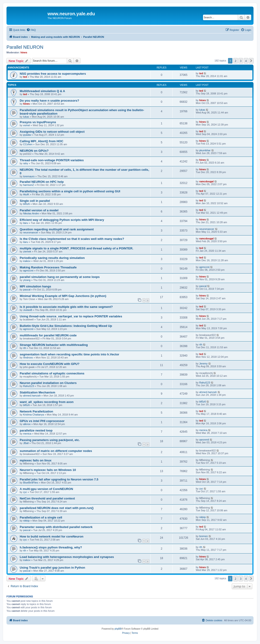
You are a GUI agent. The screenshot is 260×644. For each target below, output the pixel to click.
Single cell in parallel (35, 201)
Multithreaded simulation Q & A (42, 91)
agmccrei (28, 270)
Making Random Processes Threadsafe (48, 267)
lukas (26, 117)
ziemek (27, 251)
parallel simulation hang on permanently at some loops (60, 277)
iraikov (27, 261)
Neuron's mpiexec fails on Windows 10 (48, 470)
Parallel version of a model (39, 210)
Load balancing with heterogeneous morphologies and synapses (67, 557)
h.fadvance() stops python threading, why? (51, 547)
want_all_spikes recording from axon (47, 402)
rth (25, 348)
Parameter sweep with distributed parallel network (56, 527)
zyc (25, 492)
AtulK (26, 194)
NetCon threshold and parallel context (47, 498)
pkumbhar (205, 150)
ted (25, 77)
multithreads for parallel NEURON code (48, 335)
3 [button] (241, 61)
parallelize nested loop (36, 430)
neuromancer (31, 232)
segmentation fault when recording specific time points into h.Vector (69, 354)
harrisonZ (29, 185)
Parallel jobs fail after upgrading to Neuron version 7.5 (59, 479)
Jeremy (203, 364)
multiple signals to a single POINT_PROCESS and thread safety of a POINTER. (76, 248)
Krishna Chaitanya (34, 415)
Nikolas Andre (31, 213)
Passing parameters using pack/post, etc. (50, 440)
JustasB (28, 310)
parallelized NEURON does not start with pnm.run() (57, 508)
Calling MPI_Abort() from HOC (41, 141)
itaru (26, 223)
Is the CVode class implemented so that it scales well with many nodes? (72, 239)
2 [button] (236, 61)
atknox (27, 424)
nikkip (26, 521)
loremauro (29, 176)
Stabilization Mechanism (37, 392)
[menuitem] (31, 30)
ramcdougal (206, 181)
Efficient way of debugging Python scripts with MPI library (62, 220)
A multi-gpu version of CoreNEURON (46, 489)
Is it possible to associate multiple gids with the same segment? (66, 307)
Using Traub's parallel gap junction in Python (52, 568)
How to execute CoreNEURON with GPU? (50, 364)
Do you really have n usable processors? (49, 101)
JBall (26, 443)
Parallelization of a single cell (41, 517)
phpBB (118, 629)
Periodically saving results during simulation (52, 258)
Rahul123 (29, 386)
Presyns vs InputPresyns (38, 122)
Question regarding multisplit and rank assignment (57, 229)
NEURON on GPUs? (34, 151)
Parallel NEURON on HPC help (42, 182)
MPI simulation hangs (35, 286)
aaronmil (204, 440)
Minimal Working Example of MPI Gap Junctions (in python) (63, 296)
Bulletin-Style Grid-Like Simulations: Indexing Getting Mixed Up (66, 326)
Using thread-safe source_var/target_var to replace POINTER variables (71, 316)
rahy (26, 163)
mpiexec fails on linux (36, 460)
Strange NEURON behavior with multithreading (54, 345)
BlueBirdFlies (31, 483)
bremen (204, 536)
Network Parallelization (36, 411)
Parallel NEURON (25, 47)
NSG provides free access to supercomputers (53, 74)
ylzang (27, 280)
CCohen (28, 144)
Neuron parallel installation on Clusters (48, 383)
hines (24, 52)
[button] (251, 61)
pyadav (27, 135)
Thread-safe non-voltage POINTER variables (52, 160)
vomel (27, 125)
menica (27, 434)
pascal (27, 290)
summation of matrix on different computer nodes (56, 451)
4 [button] (246, 61)
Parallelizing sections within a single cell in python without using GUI (70, 191)
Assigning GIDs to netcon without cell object (52, 132)
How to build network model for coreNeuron (52, 536)
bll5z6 (27, 204)
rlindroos (28, 357)
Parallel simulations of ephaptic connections (52, 373)
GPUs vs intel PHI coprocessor (42, 421)
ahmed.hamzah (32, 396)
